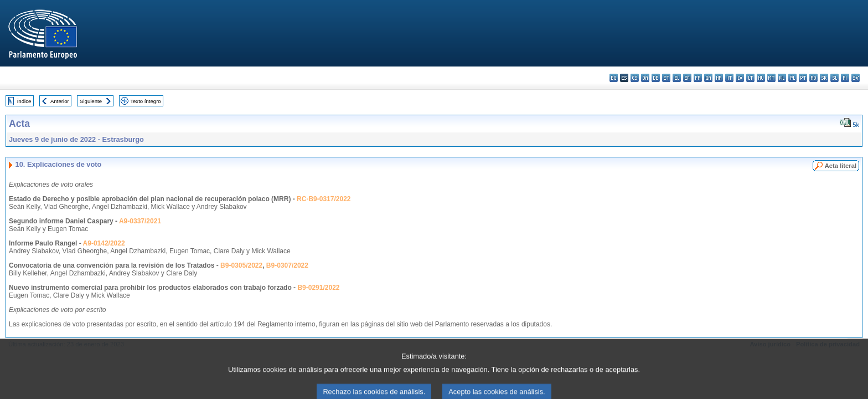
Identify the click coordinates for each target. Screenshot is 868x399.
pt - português (803, 78)
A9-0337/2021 (140, 221)
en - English (687, 78)
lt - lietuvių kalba (750, 78)
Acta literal (841, 166)
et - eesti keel (666, 78)
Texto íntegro (145, 101)
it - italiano (729, 78)
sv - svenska (856, 78)
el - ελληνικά (677, 78)
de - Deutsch (656, 78)
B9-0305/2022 (241, 265)
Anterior (60, 101)
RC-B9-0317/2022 (324, 199)
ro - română (813, 78)
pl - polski (792, 78)
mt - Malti (771, 78)
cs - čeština (635, 78)
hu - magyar (761, 78)
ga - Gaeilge (708, 78)
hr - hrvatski (719, 78)
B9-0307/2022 (287, 265)
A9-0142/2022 (104, 243)
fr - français (698, 78)
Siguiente (91, 101)
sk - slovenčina (824, 78)
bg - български (614, 78)
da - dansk (645, 78)
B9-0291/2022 (318, 288)
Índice (24, 101)
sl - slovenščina (835, 78)
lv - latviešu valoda (740, 78)
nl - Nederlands (782, 78)
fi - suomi (845, 78)
